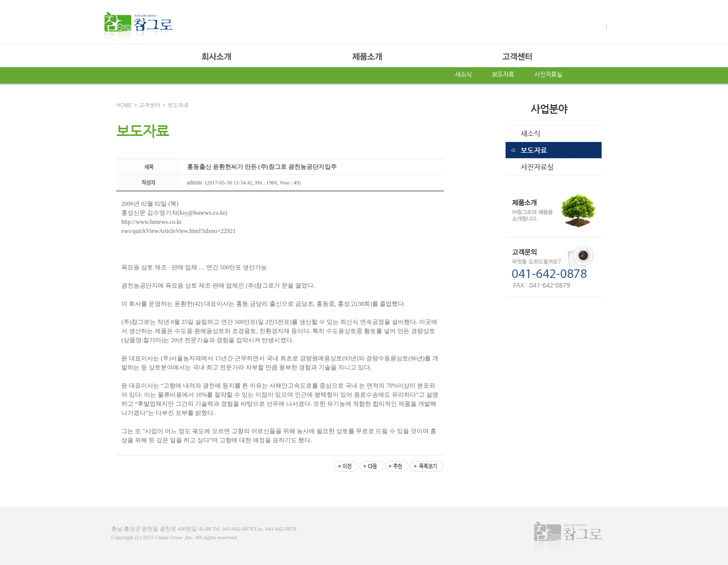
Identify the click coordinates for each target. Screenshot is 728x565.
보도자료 (503, 74)
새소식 (463, 74)
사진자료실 (548, 74)
